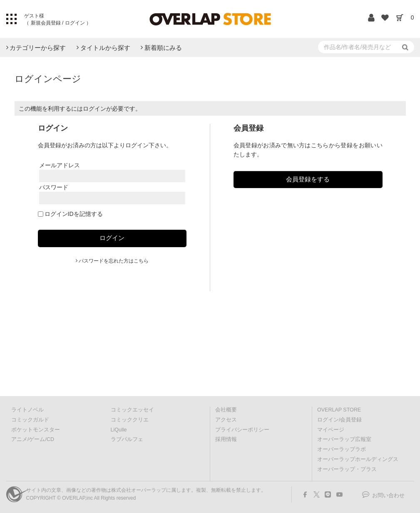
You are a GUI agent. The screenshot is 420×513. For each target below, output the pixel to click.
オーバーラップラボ (342, 449)
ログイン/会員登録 (339, 420)
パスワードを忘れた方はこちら (114, 261)
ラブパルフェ (127, 439)
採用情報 (226, 439)
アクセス (226, 420)
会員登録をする (308, 179)
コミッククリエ (130, 420)
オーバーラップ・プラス (347, 469)
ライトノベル (27, 410)
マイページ (331, 430)
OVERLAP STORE (339, 410)
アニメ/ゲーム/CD (33, 439)
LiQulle (119, 430)
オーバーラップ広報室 (344, 439)
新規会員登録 (46, 23)
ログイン (75, 23)
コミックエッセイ (132, 410)
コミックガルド (30, 420)
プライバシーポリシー (242, 430)
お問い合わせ (388, 496)
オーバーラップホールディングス (358, 459)
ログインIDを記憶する (74, 214)
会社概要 (226, 410)
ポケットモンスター (36, 430)
